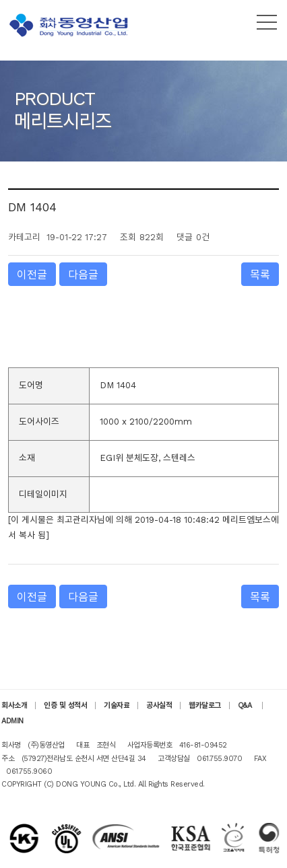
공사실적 (159, 706)
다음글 (83, 275)
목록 (260, 275)
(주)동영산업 (71, 25)
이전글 (32, 275)
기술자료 (117, 706)
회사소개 (14, 706)
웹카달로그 (205, 706)
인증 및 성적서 (65, 706)
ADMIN (12, 721)
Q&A (246, 706)
